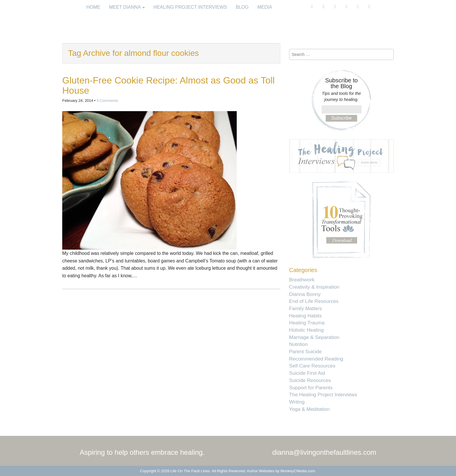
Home (93, 7)
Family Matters (306, 308)
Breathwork (302, 280)
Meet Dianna (127, 7)
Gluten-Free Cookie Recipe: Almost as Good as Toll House (168, 85)
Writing (297, 402)
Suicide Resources (310, 380)
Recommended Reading (316, 359)
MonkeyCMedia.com (298, 471)
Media (265, 7)
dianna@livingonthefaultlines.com (324, 452)
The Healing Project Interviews (323, 395)
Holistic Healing (306, 330)
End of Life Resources (314, 301)
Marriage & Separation (314, 337)
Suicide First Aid (307, 373)
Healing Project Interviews (190, 7)
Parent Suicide (305, 351)
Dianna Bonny (305, 294)
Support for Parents (311, 388)
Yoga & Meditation (309, 409)
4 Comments (107, 101)
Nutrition (298, 344)
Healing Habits (305, 316)
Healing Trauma (307, 323)
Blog (242, 7)
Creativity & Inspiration (314, 287)
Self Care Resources (312, 366)
